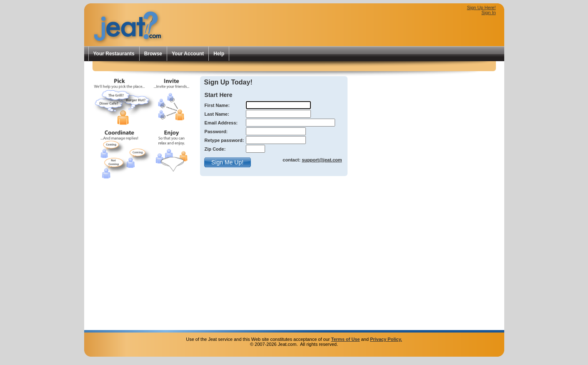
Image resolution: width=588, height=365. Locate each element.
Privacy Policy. (386, 339)
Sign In (488, 12)
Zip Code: (215, 149)
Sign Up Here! (481, 7)
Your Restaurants (114, 54)
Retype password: (224, 140)
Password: (216, 132)
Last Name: (217, 114)
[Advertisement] (398, 32)
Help (219, 54)
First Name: (217, 105)
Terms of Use (346, 339)
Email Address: (221, 123)
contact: (312, 160)
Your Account (188, 54)
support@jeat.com (322, 160)
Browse (153, 54)
